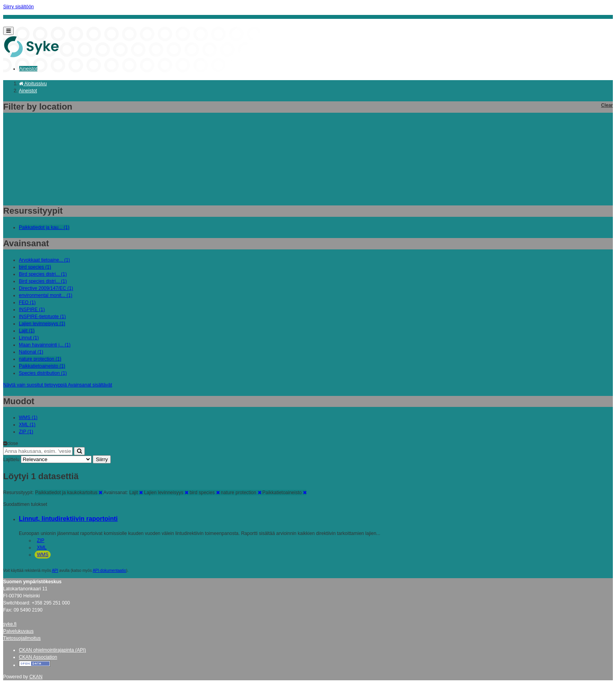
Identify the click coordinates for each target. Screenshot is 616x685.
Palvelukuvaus (18, 631)
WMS (43, 555)
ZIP (41, 540)
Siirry (102, 459)
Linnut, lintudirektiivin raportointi (68, 519)
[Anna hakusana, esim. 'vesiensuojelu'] (38, 451)
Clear (607, 105)
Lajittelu (11, 460)
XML (42, 548)
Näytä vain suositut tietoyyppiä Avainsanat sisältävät (58, 385)
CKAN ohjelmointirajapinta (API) (52, 650)
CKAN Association (38, 657)
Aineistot (28, 69)
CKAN (36, 677)
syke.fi (10, 624)
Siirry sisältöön (18, 7)
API (55, 571)
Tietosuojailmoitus (22, 638)
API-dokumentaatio (109, 571)
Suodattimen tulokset (25, 504)
